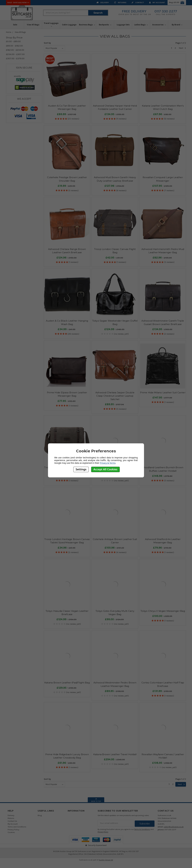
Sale (15, 25)
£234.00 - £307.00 (15, 54)
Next (182, 48)
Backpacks (105, 25)
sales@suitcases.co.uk (174, 827)
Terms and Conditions (17, 827)
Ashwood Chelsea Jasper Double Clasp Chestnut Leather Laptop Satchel (115, 396)
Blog (40, 815)
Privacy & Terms (108, 463)
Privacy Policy (13, 830)
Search (98, 13)
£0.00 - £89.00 (13, 41)
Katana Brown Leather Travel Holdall (115, 754)
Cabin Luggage (69, 25)
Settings (81, 469)
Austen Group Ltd (106, 859)
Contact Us (12, 821)
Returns (120, 2)
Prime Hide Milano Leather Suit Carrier (163, 392)
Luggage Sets (123, 25)
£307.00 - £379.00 (15, 58)
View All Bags (33, 25)
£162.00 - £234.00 (15, 50)
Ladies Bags (141, 25)
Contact (138, 2)
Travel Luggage (51, 24)
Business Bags (87, 25)
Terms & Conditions (142, 829)
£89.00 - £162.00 (14, 46)
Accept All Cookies (105, 469)
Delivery (103, 2)
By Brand (177, 25)
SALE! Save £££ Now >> (18, 2)
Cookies (11, 832)
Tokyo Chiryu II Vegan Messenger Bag (163, 611)
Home (9, 32)
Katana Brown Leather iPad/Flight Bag (67, 683)
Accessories (159, 25)
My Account (157, 2)
